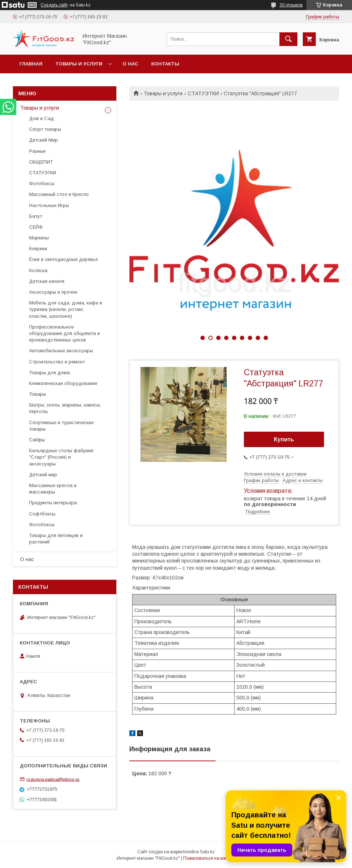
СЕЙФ (36, 227)
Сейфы (37, 440)
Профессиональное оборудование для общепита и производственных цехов (64, 333)
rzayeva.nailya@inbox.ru (53, 779)
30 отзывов (291, 5)
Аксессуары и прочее (53, 292)
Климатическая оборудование (63, 383)
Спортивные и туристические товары (61, 426)
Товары (38, 394)
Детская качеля (47, 281)
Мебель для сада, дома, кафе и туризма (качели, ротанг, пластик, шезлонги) (66, 309)
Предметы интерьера (53, 503)
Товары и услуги (79, 64)
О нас (130, 64)
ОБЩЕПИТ (41, 162)
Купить (284, 439)
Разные (37, 151)
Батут (36, 216)
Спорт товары (45, 129)
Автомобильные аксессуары (61, 351)
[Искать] (288, 39)
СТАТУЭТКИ (203, 93)
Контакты (165, 64)
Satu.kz (207, 852)
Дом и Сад (41, 118)
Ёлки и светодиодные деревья (63, 259)
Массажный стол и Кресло (59, 194)
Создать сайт (54, 5)
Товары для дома (49, 373)
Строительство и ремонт (57, 362)
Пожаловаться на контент (209, 858)
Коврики (38, 249)
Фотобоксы (42, 183)
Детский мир (43, 475)
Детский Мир (43, 140)
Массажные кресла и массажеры (53, 489)
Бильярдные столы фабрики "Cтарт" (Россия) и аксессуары (61, 457)
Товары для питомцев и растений (56, 539)
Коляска (38, 270)
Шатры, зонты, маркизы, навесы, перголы (65, 408)
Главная (31, 64)
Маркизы (39, 238)
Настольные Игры (49, 205)
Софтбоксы (42, 514)
